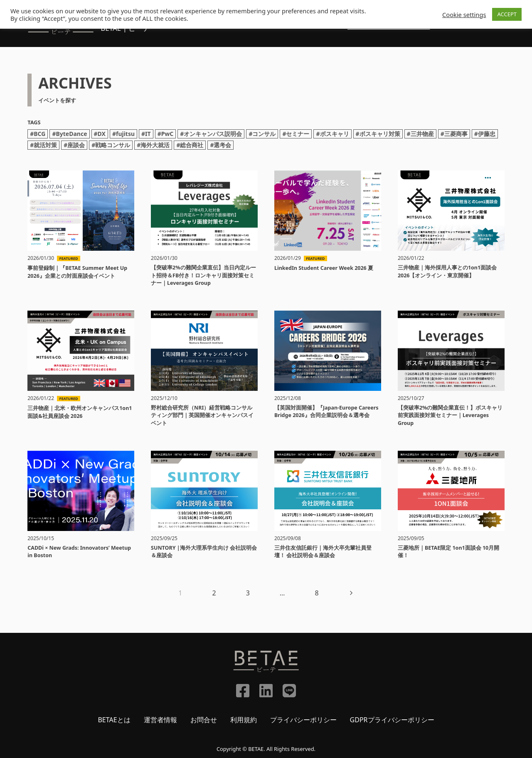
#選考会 (220, 145)
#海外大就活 (153, 145)
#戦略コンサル (111, 145)
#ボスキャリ (332, 134)
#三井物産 (420, 134)
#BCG (38, 134)
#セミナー (296, 134)
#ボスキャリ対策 (378, 134)
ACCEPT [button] (507, 14)
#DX (100, 134)
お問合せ (204, 720)
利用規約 (244, 720)
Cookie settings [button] (464, 15)
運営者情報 (160, 720)
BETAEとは (114, 720)
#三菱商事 (454, 134)
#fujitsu (123, 134)
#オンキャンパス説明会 (211, 134)
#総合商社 (190, 145)
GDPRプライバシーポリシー (392, 720)
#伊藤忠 (485, 134)
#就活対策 (43, 145)
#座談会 (74, 145)
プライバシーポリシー (303, 720)
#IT (146, 134)
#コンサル (262, 134)
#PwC (166, 134)
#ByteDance (69, 134)
